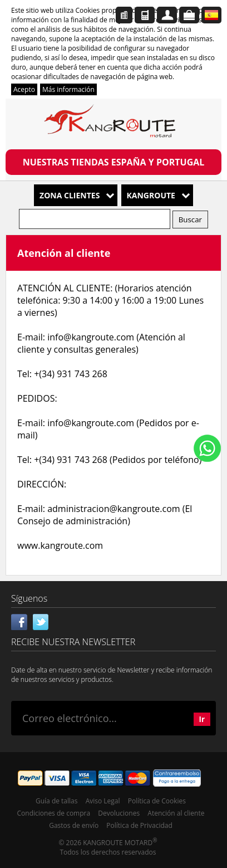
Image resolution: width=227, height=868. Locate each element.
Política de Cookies (157, 801)
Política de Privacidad (139, 825)
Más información (68, 89)
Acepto (24, 89)
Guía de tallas (57, 801)
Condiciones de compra (54, 813)
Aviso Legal (103, 801)
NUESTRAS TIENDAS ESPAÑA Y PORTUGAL (114, 162)
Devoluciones (119, 813)
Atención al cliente (176, 813)
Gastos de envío (74, 825)
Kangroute (151, 195)
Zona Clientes (70, 195)
